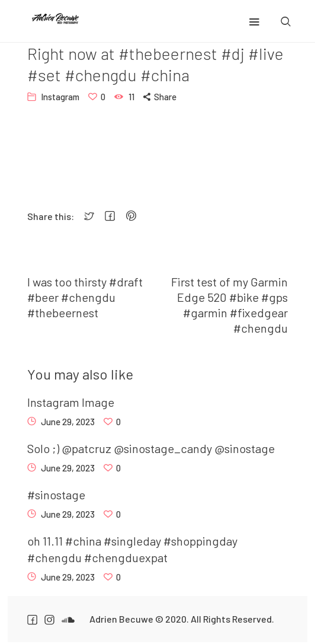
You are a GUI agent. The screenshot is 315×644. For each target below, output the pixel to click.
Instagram (60, 97)
